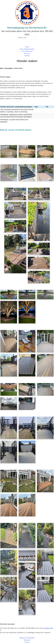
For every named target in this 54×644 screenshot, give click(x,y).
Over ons (27, 53)
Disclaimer (27, 638)
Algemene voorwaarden (27, 636)
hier (6, 128)
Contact (27, 56)
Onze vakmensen (27, 51)
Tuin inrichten (9, 68)
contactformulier (48, 626)
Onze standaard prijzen (27, 49)
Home (27, 47)
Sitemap (27, 642)
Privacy (27, 640)
